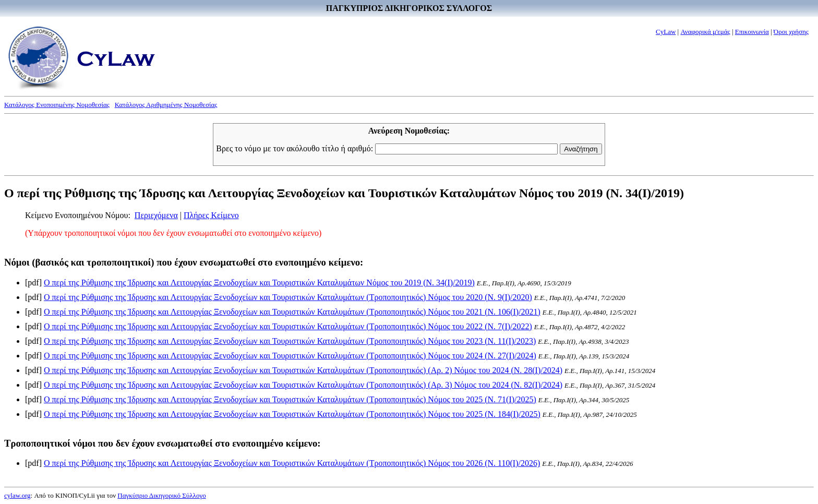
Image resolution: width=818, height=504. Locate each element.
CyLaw (666, 32)
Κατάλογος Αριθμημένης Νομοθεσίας (166, 105)
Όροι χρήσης (791, 32)
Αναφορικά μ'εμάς (705, 32)
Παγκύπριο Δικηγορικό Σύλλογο (161, 495)
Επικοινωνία (752, 32)
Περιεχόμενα (156, 215)
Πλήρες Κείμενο (211, 215)
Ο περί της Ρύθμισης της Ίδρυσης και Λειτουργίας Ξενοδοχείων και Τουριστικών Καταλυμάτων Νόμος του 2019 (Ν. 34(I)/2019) (259, 283)
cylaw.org (17, 495)
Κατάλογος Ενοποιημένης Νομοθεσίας (57, 105)
